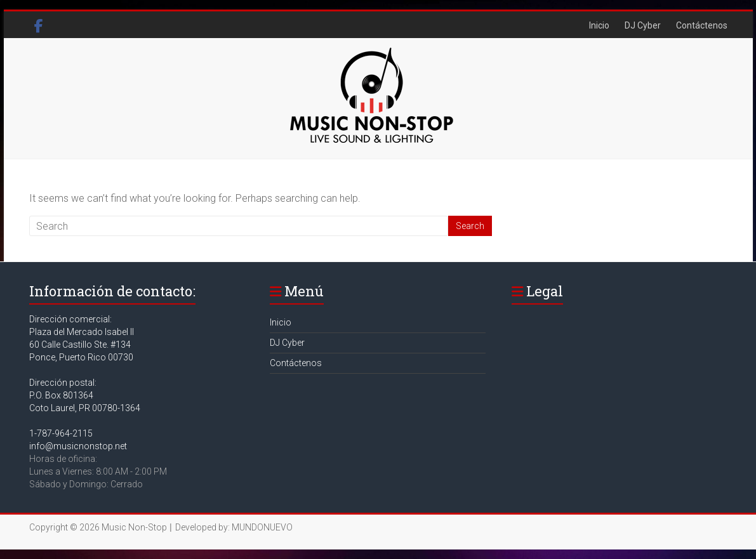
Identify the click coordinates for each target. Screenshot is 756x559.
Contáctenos (702, 25)
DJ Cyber (643, 25)
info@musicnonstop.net (78, 446)
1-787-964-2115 (61, 433)
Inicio (599, 25)
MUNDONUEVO (262, 527)
